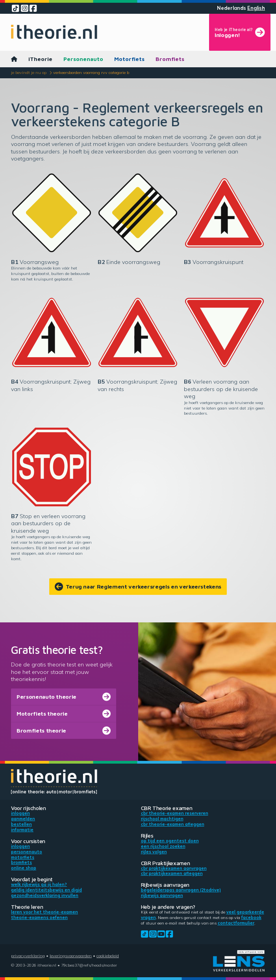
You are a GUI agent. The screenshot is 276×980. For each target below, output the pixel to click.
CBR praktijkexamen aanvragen (174, 868)
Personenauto (83, 59)
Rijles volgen (154, 852)
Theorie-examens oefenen (39, 917)
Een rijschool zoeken (163, 846)
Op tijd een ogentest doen (170, 841)
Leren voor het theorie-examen (44, 912)
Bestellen (21, 824)
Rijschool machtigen (162, 819)
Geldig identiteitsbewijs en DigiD (46, 890)
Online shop (24, 868)
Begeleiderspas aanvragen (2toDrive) (181, 890)
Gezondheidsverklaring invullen (45, 895)
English (256, 8)
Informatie (22, 830)
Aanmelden (23, 819)
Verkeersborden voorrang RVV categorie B (91, 72)
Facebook (251, 917)
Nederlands (232, 8)
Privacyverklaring (28, 956)
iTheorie (40, 59)
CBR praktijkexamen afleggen (172, 873)
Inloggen (20, 813)
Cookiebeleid (108, 956)
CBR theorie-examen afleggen (173, 824)
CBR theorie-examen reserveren (175, 813)
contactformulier (236, 923)
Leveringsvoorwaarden (71, 956)
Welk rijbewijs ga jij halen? (39, 884)
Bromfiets (170, 59)
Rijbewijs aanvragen (162, 895)
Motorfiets (129, 59)
